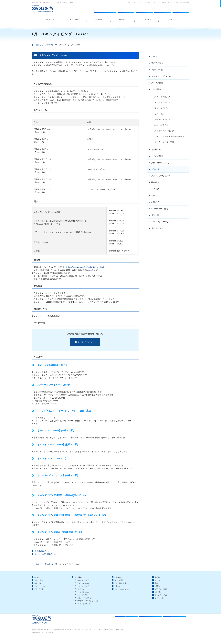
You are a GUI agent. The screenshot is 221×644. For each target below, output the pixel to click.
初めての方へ (157, 62)
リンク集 (155, 214)
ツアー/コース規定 (160, 207)
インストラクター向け (164, 141)
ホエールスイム (161, 124)
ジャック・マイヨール (161, 75)
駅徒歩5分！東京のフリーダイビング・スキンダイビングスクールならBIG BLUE (82, 637)
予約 (153, 194)
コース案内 (156, 88)
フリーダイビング (162, 107)
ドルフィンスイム (162, 101)
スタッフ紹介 (157, 68)
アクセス (155, 188)
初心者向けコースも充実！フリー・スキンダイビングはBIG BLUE (54, 2)
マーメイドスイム (162, 118)
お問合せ (155, 201)
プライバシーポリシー (161, 221)
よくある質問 (157, 155)
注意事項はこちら (42, 551)
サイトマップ (157, 227)
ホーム (154, 55)
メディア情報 (157, 82)
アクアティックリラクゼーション (169, 135)
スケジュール (183, 9)
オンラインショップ (106, 9)
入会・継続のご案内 (160, 161)
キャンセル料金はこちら (45, 554)
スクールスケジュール (161, 175)
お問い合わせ (87, 342)
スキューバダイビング (164, 130)
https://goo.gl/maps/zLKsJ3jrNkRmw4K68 (85, 267)
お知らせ (155, 168)
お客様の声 (156, 148)
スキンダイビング (162, 96)
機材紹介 (155, 181)
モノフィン (159, 113)
